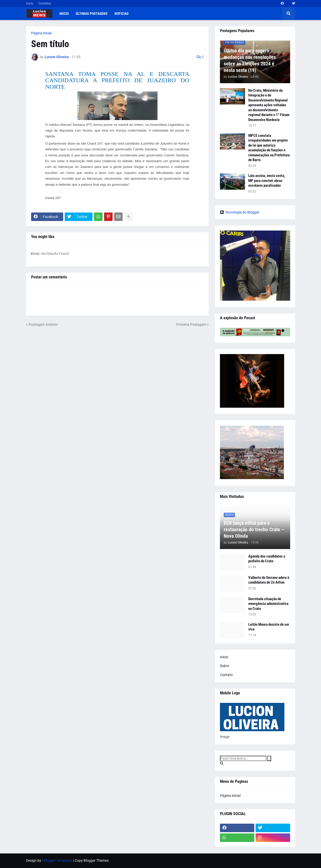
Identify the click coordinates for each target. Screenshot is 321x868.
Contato (226, 675)
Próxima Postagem (191, 324)
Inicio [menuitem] (64, 14)
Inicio (30, 4)
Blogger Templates (58, 860)
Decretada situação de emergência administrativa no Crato (268, 604)
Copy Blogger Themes (92, 860)
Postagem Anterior (43, 324)
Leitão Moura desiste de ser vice (269, 627)
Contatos (45, 4)
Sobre (224, 666)
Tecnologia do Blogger (240, 212)
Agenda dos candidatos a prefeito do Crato (267, 559)
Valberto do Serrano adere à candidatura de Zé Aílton (269, 580)
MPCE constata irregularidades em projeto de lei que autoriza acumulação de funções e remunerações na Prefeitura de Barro (269, 148)
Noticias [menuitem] (122, 14)
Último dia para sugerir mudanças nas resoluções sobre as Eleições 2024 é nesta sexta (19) (250, 60)
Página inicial (41, 33)
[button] (289, 14)
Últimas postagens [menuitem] (92, 14)
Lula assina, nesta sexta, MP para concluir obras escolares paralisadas (267, 181)
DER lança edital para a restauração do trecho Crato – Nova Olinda (254, 529)
